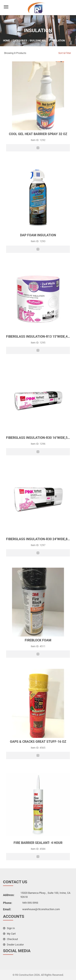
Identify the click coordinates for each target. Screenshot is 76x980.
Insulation (58, 41)
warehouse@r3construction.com (41, 909)
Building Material (42, 41)
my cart (9, 934)
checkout (10, 939)
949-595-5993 (30, 903)
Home (6, 41)
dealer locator (13, 945)
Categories (20, 41)
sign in (9, 928)
